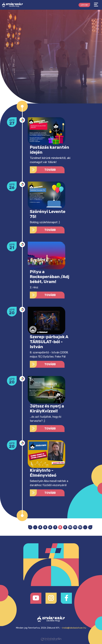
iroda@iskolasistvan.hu (74, 628)
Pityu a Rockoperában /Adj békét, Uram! (50, 277)
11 (75, 527)
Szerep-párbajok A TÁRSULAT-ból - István (49, 342)
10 (70, 527)
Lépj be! (84, 5)
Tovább (43, 170)
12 (80, 527)
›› (90, 527)
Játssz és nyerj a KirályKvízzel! (47, 409)
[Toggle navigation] (96, 5)
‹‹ (30, 527)
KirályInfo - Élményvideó (43, 473)
